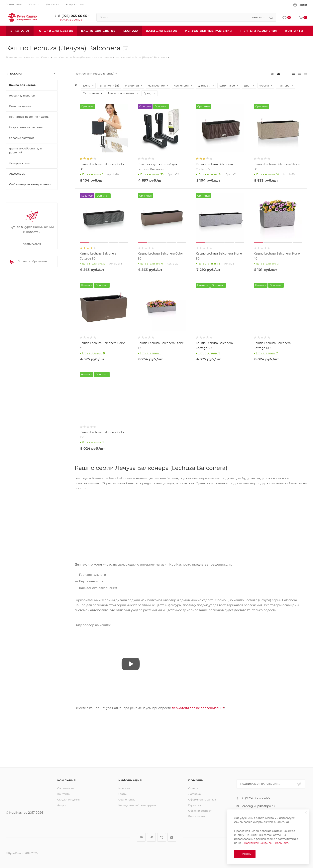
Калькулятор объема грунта (137, 805)
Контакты (64, 794)
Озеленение (127, 799)
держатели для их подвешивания (198, 708)
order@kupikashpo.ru (259, 806)
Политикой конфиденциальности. (267, 843)
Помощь (196, 780)
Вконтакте (141, 837)
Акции (62, 805)
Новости (124, 788)
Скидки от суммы (69, 799)
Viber (162, 837)
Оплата (193, 788)
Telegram (151, 837)
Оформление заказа (202, 799)
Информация (130, 780)
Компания (67, 780)
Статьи (123, 794)
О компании (66, 788)
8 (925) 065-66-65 (73, 16)
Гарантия (195, 805)
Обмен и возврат (200, 811)
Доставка (195, 794)
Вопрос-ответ (197, 816)
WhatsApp (172, 837)
